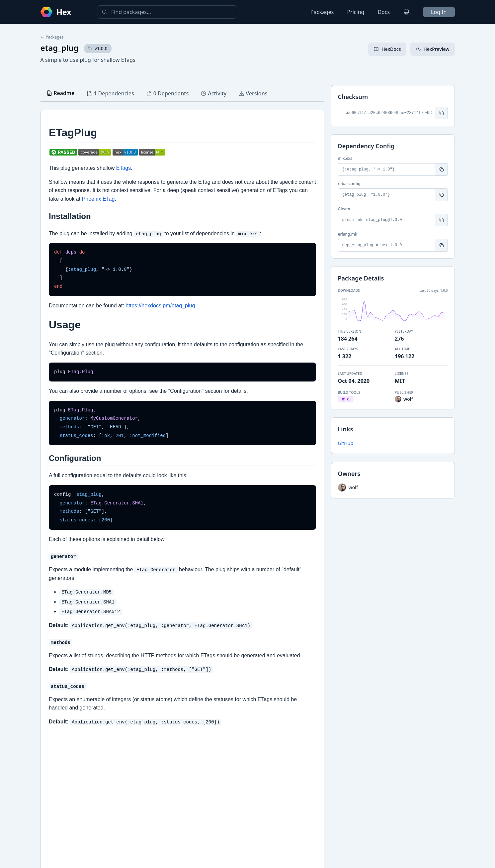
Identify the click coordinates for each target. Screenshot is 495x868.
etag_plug (60, 48)
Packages (322, 12)
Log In (439, 12)
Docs (384, 12)
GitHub (346, 443)
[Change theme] (406, 12)
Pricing (356, 12)
